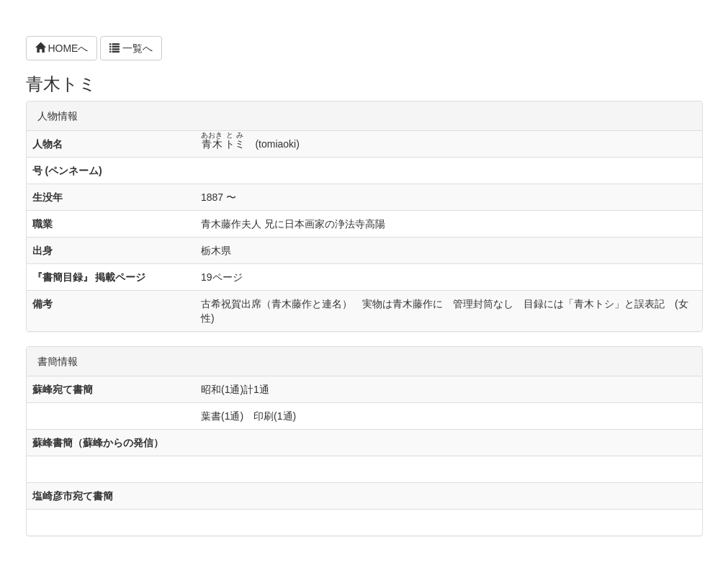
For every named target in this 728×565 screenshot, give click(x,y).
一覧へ (131, 48)
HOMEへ (62, 48)
